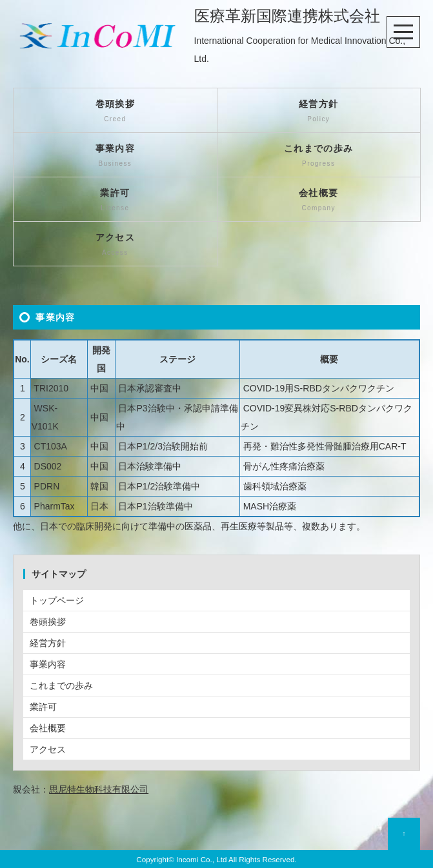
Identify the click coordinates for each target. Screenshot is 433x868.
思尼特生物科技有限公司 (99, 789)
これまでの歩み (319, 157)
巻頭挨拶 (115, 112)
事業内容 (115, 157)
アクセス (115, 246)
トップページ (57, 600)
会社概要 (319, 201)
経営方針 (319, 112)
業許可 (115, 201)
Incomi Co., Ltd (201, 859)
